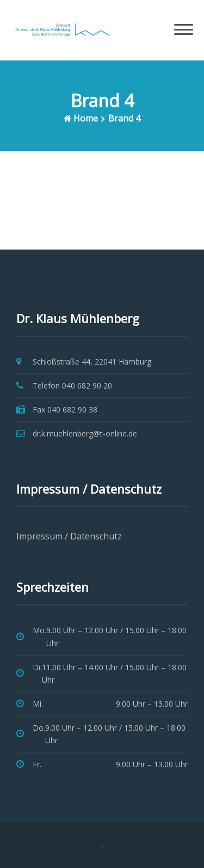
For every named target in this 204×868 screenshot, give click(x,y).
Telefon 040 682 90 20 (72, 386)
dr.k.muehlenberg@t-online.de (85, 433)
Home (86, 118)
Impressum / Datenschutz (69, 536)
